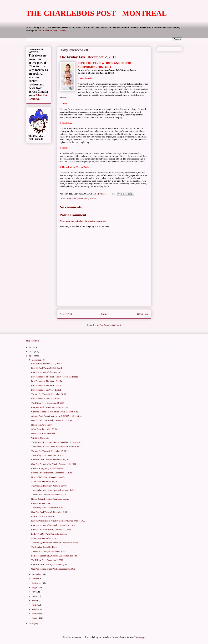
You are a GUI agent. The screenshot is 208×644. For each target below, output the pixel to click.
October (36, 579)
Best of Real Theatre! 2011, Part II (47, 364)
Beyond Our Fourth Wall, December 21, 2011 (52, 420)
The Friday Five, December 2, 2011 (47, 560)
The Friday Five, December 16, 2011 (48, 455)
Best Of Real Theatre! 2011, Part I (47, 368)
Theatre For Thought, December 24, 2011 (50, 394)
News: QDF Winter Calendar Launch (48, 477)
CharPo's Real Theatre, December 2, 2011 (50, 564)
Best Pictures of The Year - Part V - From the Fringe (55, 377)
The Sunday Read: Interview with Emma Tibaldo (53, 490)
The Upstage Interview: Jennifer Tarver (49, 486)
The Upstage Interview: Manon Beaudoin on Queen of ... (57, 442)
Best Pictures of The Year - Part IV (47, 381)
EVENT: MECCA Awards (43, 516)
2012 (32, 352)
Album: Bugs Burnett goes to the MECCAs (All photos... (57, 416)
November (37, 574)
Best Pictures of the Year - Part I (46, 399)
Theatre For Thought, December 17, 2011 (50, 451)
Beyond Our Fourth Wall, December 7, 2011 (51, 530)
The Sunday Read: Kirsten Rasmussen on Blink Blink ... (56, 446)
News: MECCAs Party (41, 425)
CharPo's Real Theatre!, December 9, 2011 (50, 512)
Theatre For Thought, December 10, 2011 (50, 495)
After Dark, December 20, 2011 (45, 429)
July (34, 592)
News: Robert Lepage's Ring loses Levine (50, 499)
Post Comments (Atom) (110, 325)
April (34, 605)
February (36, 614)
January (35, 618)
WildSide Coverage (40, 438)
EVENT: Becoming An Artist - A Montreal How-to (54, 556)
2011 (32, 356)
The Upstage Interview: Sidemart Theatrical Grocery (55, 543)
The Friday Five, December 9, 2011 (47, 508)
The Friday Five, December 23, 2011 (48, 403)
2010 (32, 623)
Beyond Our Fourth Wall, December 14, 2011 (52, 473)
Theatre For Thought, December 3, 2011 (49, 551)
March (35, 609)
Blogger (142, 637)
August (35, 587)
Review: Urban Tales (41, 503)
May (34, 600)
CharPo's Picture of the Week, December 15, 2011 (54, 464)
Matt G (92, 198)
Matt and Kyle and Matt (77, 198)
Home (104, 314)
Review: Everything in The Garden (47, 468)
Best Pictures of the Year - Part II (46, 390)
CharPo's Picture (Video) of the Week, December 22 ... (56, 412)
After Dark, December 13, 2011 (45, 481)
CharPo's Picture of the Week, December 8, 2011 (53, 525)
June (34, 596)
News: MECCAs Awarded (43, 433)
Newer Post (66, 314)
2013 (32, 347)
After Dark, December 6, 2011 (45, 538)
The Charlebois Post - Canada (52, 31)
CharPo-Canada (38, 97)
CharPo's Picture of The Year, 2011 (47, 372)
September (37, 583)
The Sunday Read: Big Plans (44, 547)
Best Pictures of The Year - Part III (47, 385)
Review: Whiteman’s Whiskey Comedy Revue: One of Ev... (58, 521)
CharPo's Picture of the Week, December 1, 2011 (53, 569)
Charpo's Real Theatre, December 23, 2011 (50, 407)
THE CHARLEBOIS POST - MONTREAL (96, 13)
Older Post (143, 314)
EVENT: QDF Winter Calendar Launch (49, 534)
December (37, 360)
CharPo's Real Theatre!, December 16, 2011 (51, 460)
